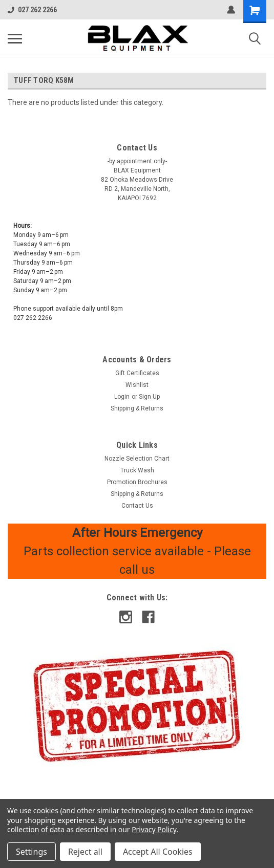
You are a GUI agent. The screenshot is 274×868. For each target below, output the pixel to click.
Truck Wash (137, 470)
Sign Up (149, 397)
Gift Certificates (137, 373)
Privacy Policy (154, 829)
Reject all (85, 852)
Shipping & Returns (137, 408)
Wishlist (137, 385)
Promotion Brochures (137, 482)
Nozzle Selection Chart (137, 459)
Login (122, 397)
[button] (137, 706)
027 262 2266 (32, 10)
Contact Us (137, 506)
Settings (31, 852)
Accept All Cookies (158, 852)
